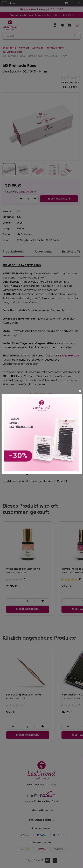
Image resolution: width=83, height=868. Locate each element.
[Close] (80, 392)
